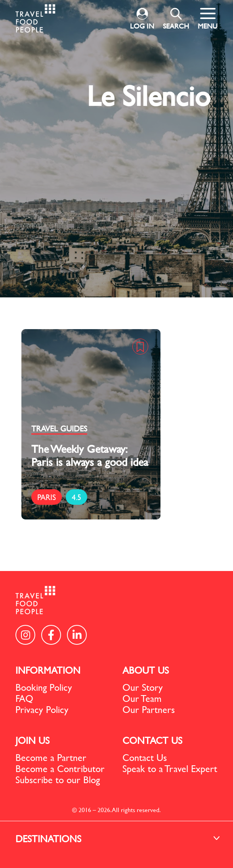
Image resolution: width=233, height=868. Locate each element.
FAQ (24, 698)
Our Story (143, 687)
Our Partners (149, 709)
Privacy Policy (42, 709)
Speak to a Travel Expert (170, 768)
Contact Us (145, 757)
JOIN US (32, 740)
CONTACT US (152, 740)
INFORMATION (48, 670)
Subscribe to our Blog (58, 780)
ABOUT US (146, 670)
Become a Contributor (60, 768)
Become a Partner (51, 757)
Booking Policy (44, 687)
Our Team (142, 698)
